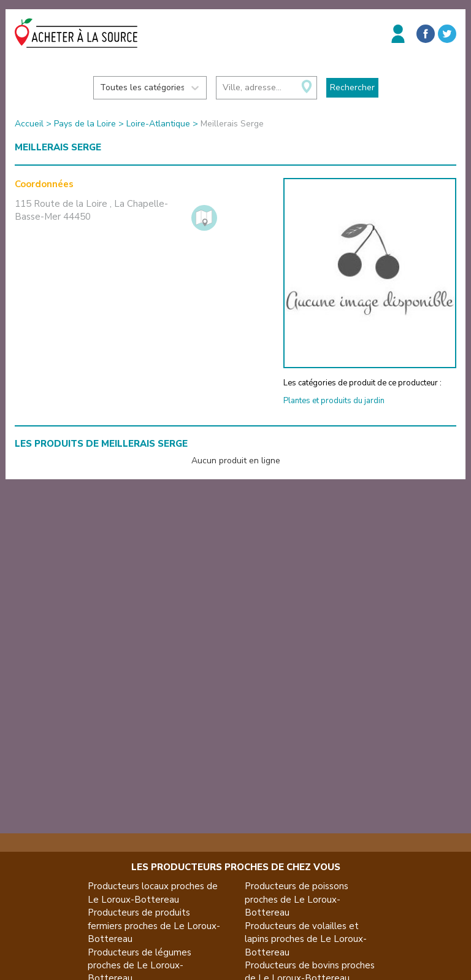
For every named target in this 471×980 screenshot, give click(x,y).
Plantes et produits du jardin (334, 401)
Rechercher (352, 87)
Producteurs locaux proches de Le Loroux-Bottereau (153, 893)
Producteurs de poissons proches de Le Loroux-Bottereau (297, 899)
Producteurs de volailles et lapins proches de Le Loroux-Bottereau (306, 939)
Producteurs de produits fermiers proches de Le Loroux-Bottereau (154, 926)
